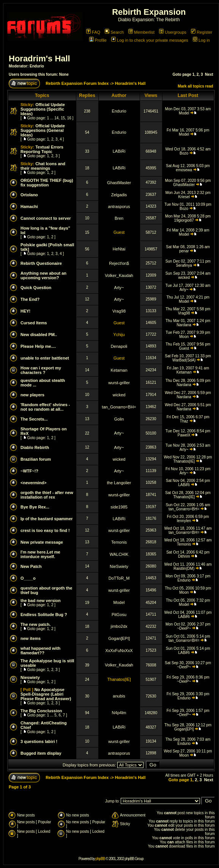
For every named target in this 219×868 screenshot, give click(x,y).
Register (202, 32)
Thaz (184, 421)
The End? (30, 299)
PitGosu (119, 615)
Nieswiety (30, 677)
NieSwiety (119, 566)
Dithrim (184, 556)
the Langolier (119, 483)
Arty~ (119, 288)
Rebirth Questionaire (41, 263)
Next (209, 74)
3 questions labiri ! (39, 741)
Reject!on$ (119, 263)
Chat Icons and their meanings (43, 166)
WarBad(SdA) (184, 360)
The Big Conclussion (41, 711)
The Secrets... (34, 419)
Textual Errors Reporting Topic (42, 149)
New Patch (31, 566)
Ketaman (119, 370)
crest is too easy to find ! (45, 530)
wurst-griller (119, 383)
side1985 (119, 507)
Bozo (184, 153)
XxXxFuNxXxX (119, 651)
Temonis (119, 542)
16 (69, 118)
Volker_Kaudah (119, 275)
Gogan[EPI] (119, 638)
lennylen (184, 521)
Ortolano (29, 195)
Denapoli (119, 346)
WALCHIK (119, 554)
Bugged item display (41, 753)
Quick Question (36, 288)
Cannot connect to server (46, 218)
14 (56, 118)
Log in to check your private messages (150, 40)
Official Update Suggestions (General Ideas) (43, 130)
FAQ (93, 32)
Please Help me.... (38, 346)
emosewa (184, 170)
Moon (184, 337)
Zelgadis (119, 195)
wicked (184, 278)
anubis (119, 696)
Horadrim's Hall (39, 59)
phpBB (100, 859)
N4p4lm (119, 713)
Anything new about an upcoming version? (43, 275)
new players (32, 395)
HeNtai (119, 249)
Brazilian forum (36, 459)
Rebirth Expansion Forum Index (77, 83)
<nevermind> (33, 483)
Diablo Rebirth (35, 447)
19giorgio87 (184, 220)
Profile (98, 40)
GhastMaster (119, 183)
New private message (42, 542)
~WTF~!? (29, 471)
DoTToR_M (119, 578)
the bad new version (41, 601)
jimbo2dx (119, 626)
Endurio (37, 66)
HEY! (25, 311)
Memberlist (141, 32)
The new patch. (35, 624)
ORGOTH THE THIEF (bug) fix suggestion (47, 183)
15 (63, 118)
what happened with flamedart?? (40, 651)
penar (184, 251)
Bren (119, 218)
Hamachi (29, 206)
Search (114, 32)
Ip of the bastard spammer (47, 519)
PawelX (184, 435)
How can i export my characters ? (41, 370)
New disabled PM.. (39, 335)
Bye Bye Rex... (35, 507)
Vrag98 (119, 311)
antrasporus (119, 206)
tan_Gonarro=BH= (119, 407)
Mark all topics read (195, 86)
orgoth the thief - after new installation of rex (47, 495)
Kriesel (184, 197)
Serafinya (184, 265)
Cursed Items (34, 323)
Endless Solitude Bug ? (44, 615)
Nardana (184, 325)
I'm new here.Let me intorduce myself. (40, 554)
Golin (119, 419)
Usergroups (173, 32)
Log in (201, 40)
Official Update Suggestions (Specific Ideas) (43, 109)
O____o (28, 578)
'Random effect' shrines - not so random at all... (45, 407)
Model (184, 113)
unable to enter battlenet (45, 358)
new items (31, 638)
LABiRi (119, 151)
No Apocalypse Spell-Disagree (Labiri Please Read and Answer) (46, 694)
